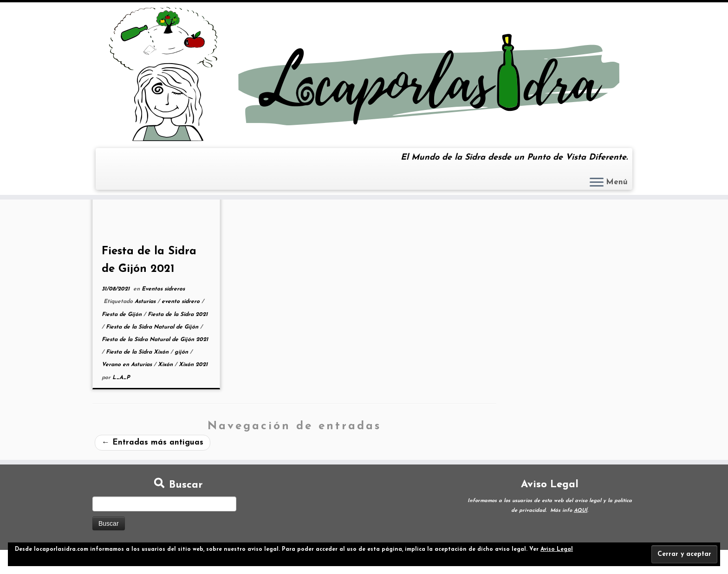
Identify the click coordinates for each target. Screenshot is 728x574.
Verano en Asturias (128, 365)
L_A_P (121, 378)
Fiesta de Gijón (123, 315)
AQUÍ (581, 511)
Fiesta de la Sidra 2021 (178, 315)
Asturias (146, 302)
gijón (182, 352)
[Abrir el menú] (597, 183)
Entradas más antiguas (153, 442)
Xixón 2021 (193, 365)
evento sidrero (182, 302)
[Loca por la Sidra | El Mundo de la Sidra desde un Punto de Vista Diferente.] (364, 74)
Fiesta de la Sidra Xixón (138, 352)
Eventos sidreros (163, 289)
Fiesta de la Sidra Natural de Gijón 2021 (155, 340)
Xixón (166, 365)
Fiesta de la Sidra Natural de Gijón (153, 327)
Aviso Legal (557, 549)
